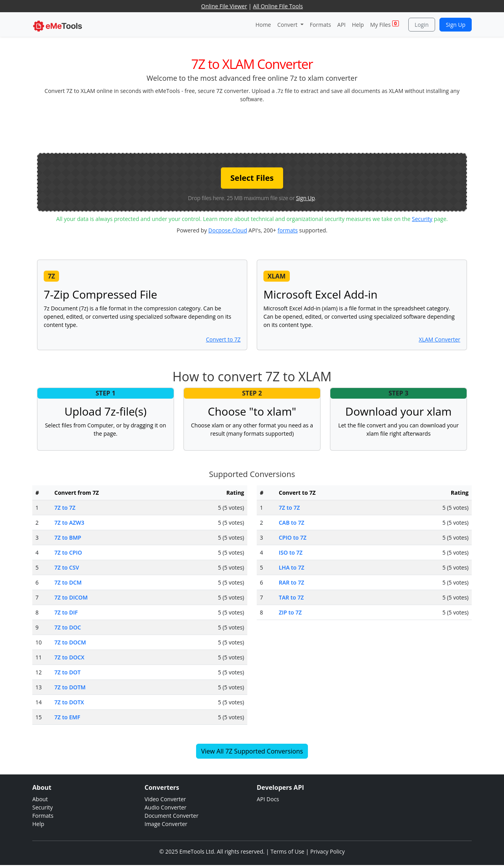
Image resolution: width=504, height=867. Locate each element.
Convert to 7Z (223, 339)
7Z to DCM (68, 582)
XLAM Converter (440, 339)
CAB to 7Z (292, 523)
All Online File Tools (278, 6)
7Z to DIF (66, 612)
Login (422, 25)
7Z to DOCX (69, 657)
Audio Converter (166, 807)
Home (263, 25)
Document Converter (171, 816)
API (342, 25)
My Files (384, 24)
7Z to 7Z (65, 508)
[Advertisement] (252, 127)
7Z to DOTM (70, 687)
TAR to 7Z (291, 597)
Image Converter (166, 824)
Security (422, 219)
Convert (288, 25)
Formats (321, 25)
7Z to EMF (67, 717)
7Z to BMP (68, 537)
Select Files (252, 178)
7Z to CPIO (68, 552)
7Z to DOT (68, 672)
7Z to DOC (68, 627)
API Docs (268, 799)
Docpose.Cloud (228, 230)
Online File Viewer (224, 6)
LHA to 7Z (292, 567)
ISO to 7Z (291, 552)
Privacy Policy (327, 851)
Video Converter (165, 799)
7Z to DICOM (71, 597)
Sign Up (456, 25)
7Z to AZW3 (69, 523)
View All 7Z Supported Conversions (252, 751)
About (40, 799)
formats (288, 230)
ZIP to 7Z (290, 612)
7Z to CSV (67, 567)
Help (358, 25)
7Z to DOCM (70, 642)
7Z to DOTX (69, 702)
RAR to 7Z (292, 582)
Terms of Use (287, 851)
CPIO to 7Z (293, 537)
